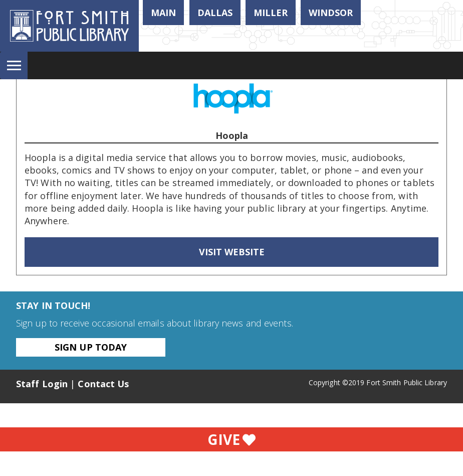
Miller (271, 13)
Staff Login (42, 384)
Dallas (215, 13)
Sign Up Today (91, 347)
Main (163, 13)
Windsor (331, 13)
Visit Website (232, 252)
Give (232, 439)
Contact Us (103, 384)
